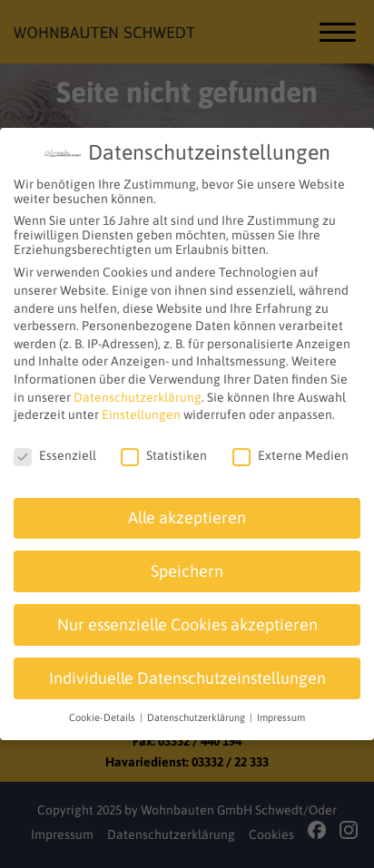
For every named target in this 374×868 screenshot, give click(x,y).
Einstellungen (141, 410)
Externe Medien (290, 451)
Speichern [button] (187, 566)
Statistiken (164, 451)
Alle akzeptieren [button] (187, 512)
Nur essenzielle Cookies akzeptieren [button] (187, 619)
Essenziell (55, 451)
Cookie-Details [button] (103, 713)
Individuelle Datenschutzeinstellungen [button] (187, 673)
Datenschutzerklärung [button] (197, 713)
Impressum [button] (281, 713)
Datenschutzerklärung (138, 392)
